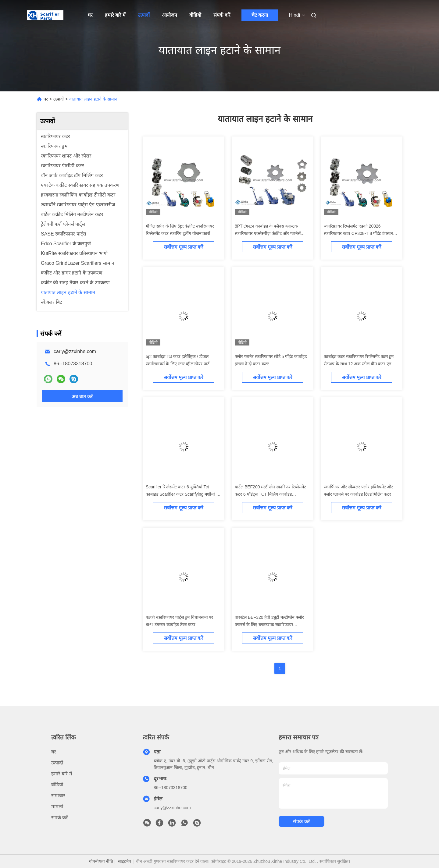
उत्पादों (144, 15)
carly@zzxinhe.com (75, 351)
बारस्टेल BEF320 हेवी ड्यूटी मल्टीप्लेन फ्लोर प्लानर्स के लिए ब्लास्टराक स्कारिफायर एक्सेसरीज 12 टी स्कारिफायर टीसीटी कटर (269, 625)
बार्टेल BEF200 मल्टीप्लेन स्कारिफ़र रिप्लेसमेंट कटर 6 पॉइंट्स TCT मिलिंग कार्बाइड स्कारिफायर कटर (270, 494)
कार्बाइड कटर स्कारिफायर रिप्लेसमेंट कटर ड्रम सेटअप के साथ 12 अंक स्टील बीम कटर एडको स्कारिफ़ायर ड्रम (360, 364)
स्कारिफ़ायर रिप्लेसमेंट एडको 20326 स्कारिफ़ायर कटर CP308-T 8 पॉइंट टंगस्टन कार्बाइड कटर (358, 233)
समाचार (58, 796)
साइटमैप (125, 861)
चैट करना (260, 15)
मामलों (57, 807)
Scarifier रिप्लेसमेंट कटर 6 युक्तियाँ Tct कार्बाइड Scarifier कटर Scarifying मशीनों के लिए (183, 494)
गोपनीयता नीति (101, 861)
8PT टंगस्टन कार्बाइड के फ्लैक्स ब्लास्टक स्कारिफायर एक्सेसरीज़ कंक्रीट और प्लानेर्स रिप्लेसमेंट (268, 233)
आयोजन (170, 15)
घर (90, 15)
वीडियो (195, 15)
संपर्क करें (222, 15)
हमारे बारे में (115, 15)
